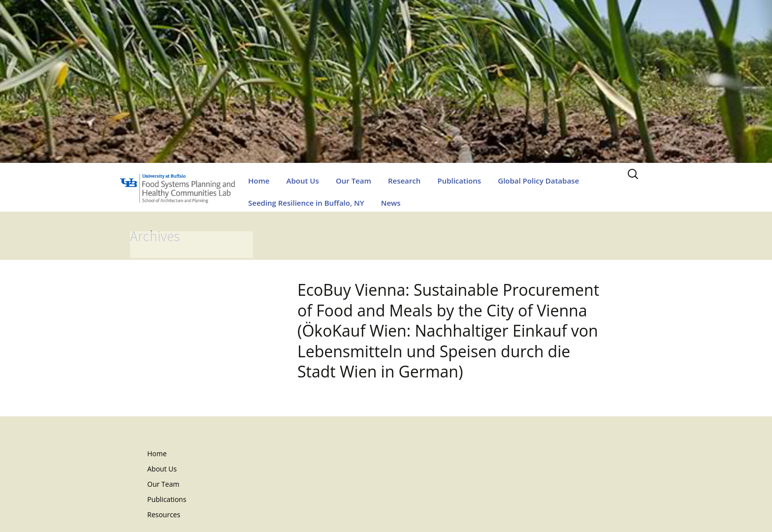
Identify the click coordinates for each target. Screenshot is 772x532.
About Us (303, 181)
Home (259, 181)
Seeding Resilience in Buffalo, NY (306, 203)
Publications (459, 181)
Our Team (354, 181)
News (391, 203)
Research (404, 181)
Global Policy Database (538, 181)
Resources (164, 515)
